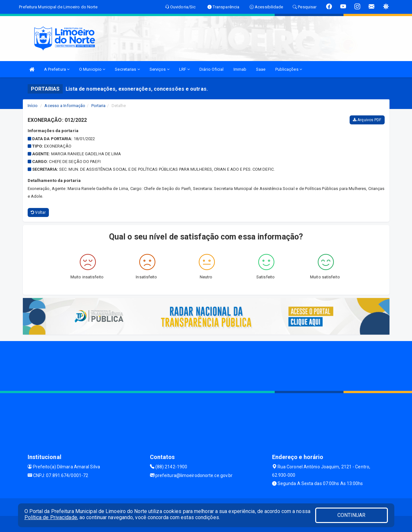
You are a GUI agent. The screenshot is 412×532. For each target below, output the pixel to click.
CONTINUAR (352, 515)
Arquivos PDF (367, 120)
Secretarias (127, 69)
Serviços (160, 69)
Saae (261, 69)
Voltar (38, 212)
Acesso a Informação (65, 106)
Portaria (99, 106)
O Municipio (92, 69)
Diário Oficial (211, 69)
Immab (240, 69)
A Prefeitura (57, 69)
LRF (185, 69)
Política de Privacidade (51, 517)
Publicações (289, 69)
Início (33, 106)
